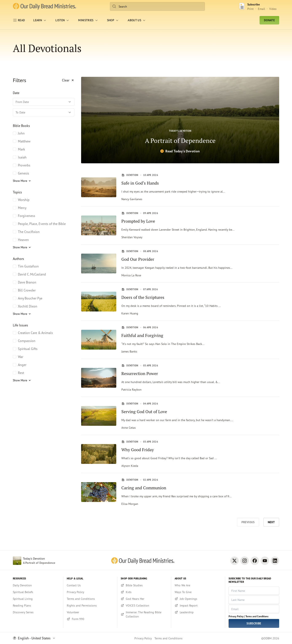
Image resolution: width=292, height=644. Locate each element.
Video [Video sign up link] (273, 9)
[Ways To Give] (198, 592)
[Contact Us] (90, 585)
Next (271, 522)
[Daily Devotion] (36, 585)
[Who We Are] (198, 585)
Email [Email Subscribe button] (261, 9)
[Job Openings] (198, 599)
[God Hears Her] (144, 599)
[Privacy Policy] (90, 592)
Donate (269, 20)
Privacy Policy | (237, 616)
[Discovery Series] (36, 612)
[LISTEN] (63, 20)
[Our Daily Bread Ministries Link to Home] (44, 6)
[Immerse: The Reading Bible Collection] (144, 614)
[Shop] (113, 20)
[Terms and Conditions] (90, 599)
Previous (248, 522)
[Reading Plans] (36, 605)
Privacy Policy (143, 638)
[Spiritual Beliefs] (36, 592)
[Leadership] (198, 612)
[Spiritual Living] (36, 599)
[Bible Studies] (144, 585)
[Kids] (144, 592)
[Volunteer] (90, 612)
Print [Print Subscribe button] (250, 9)
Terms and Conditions (257, 616)
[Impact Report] (198, 605)
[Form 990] (90, 619)
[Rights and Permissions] (90, 605)
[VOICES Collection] (144, 605)
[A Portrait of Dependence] (180, 120)
